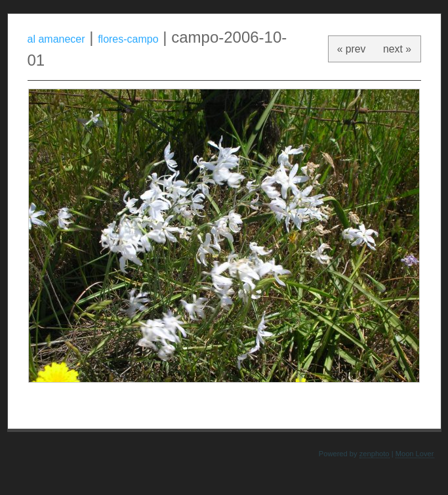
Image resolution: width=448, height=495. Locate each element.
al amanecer (56, 39)
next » (397, 49)
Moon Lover (415, 454)
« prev (352, 49)
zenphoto (375, 454)
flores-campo (128, 39)
